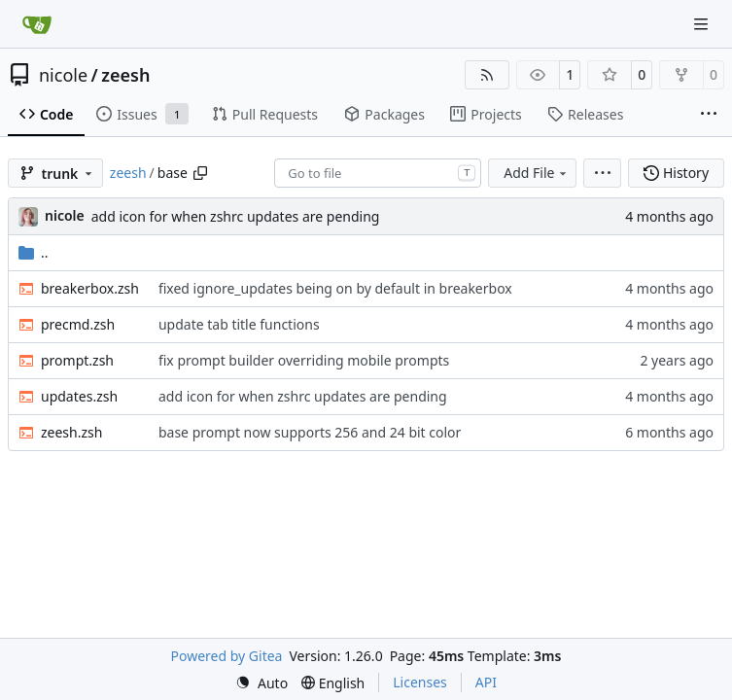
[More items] (709, 115)
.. (34, 252)
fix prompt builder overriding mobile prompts (304, 360)
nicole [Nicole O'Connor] (65, 215)
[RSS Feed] (487, 75)
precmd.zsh (78, 324)
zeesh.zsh (71, 432)
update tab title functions (239, 324)
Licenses (420, 682)
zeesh (125, 75)
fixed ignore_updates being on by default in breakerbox (335, 288)
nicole (63, 75)
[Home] (37, 24)
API (486, 682)
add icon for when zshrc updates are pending (236, 216)
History (676, 173)
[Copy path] (200, 173)
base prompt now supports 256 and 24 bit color (310, 432)
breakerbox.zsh (90, 288)
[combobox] (378, 173)
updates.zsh (79, 396)
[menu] (602, 173)
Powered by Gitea (227, 656)
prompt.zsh (77, 360)
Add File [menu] (537, 173)
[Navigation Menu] (703, 24)
